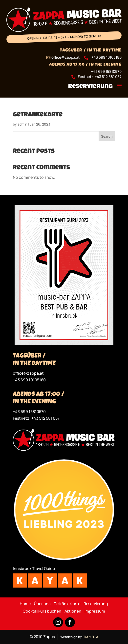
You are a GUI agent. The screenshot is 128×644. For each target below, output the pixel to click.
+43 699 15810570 (106, 71)
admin (22, 124)
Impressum (95, 612)
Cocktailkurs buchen (42, 612)
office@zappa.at (28, 373)
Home (25, 604)
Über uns (42, 604)
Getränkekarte (67, 604)
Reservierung (91, 87)
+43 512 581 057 (108, 77)
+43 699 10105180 (107, 57)
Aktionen (73, 612)
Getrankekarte (38, 115)
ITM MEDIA (90, 637)
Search (107, 136)
